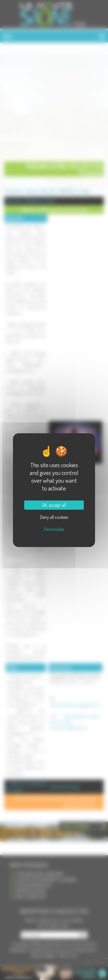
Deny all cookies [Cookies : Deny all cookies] (54, 517)
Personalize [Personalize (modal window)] (54, 529)
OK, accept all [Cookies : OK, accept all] (54, 505)
